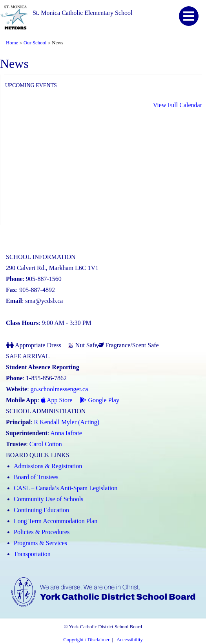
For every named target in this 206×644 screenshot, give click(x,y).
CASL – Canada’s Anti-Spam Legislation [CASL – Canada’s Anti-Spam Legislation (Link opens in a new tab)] (66, 488)
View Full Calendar (178, 105)
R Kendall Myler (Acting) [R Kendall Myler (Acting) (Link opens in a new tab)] (67, 422)
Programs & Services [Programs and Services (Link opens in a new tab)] (40, 543)
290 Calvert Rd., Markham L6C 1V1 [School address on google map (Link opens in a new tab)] (52, 268)
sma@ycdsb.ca (44, 301)
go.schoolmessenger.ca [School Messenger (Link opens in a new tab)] (59, 389)
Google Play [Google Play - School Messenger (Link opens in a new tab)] (100, 400)
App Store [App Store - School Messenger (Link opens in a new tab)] (57, 400)
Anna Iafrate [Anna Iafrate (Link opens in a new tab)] (66, 433)
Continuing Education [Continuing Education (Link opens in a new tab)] (41, 510)
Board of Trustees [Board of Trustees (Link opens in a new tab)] (36, 477)
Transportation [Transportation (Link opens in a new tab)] (32, 554)
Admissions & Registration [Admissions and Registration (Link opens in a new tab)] (48, 466)
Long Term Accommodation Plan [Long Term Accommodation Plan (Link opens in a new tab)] (56, 521)
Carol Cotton (46, 444)
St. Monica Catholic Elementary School (83, 13)
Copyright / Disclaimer (86, 640)
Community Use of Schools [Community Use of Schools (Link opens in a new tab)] (48, 499)
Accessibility (130, 640)
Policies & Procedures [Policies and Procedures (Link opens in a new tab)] (42, 532)
